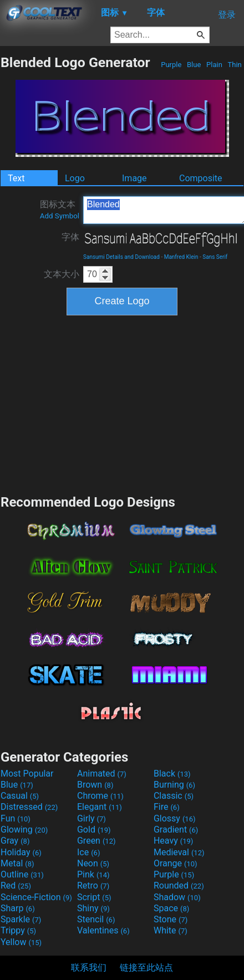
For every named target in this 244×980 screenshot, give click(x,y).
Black (172, 774)
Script (94, 897)
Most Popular (27, 774)
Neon (93, 863)
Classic (174, 796)
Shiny (93, 908)
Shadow (177, 897)
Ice (88, 852)
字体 (70, 237)
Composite (201, 178)
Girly (91, 818)
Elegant (100, 807)
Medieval (179, 852)
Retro (93, 885)
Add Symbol (60, 216)
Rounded (179, 885)
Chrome (100, 796)
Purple (171, 65)
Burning (174, 785)
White (171, 930)
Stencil (96, 919)
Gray (15, 841)
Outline (22, 874)
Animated (102, 774)
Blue (194, 65)
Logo (75, 178)
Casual (20, 796)
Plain (214, 65)
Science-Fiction (36, 897)
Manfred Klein (181, 257)
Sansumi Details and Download (121, 257)
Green (96, 841)
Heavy (173, 841)
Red (16, 885)
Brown (95, 785)
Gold (94, 830)
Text (16, 178)
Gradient (176, 830)
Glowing (24, 830)
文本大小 (62, 274)
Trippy (18, 930)
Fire (167, 807)
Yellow (21, 942)
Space (171, 908)
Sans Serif (215, 257)
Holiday (21, 852)
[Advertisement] (122, 404)
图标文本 (60, 210)
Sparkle (21, 919)
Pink (93, 874)
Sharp (18, 908)
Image (134, 178)
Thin (235, 65)
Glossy (175, 818)
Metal (17, 863)
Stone (171, 919)
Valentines (103, 930)
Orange (176, 863)
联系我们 (89, 968)
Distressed (29, 807)
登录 (227, 15)
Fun (16, 818)
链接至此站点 (146, 968)
